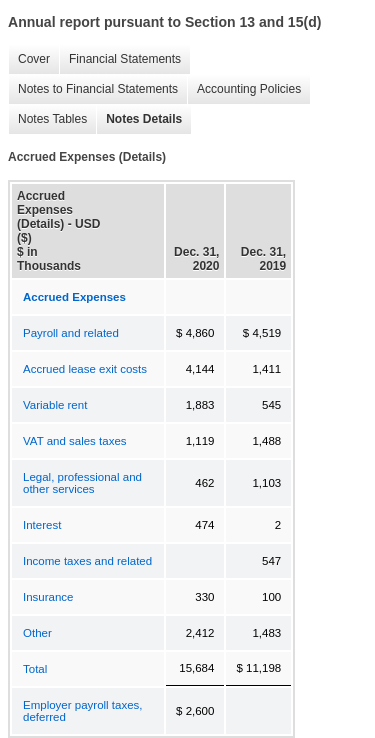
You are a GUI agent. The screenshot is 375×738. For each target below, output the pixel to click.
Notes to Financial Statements (93, 89)
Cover (29, 59)
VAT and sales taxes (75, 441)
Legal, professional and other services (82, 483)
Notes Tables (47, 119)
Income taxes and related (87, 561)
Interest (42, 525)
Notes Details (139, 119)
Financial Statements (120, 59)
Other (37, 633)
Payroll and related (71, 333)
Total (35, 669)
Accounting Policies (244, 89)
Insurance (48, 597)
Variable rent (55, 405)
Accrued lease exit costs (85, 369)
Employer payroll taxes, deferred (83, 711)
